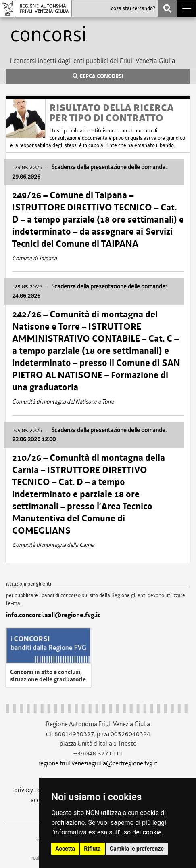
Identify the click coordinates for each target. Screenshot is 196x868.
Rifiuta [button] (92, 849)
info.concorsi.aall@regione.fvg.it (53, 615)
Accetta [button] (65, 849)
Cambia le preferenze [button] (137, 849)
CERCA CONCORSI (98, 76)
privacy (24, 790)
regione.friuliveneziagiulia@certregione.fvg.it (98, 763)
